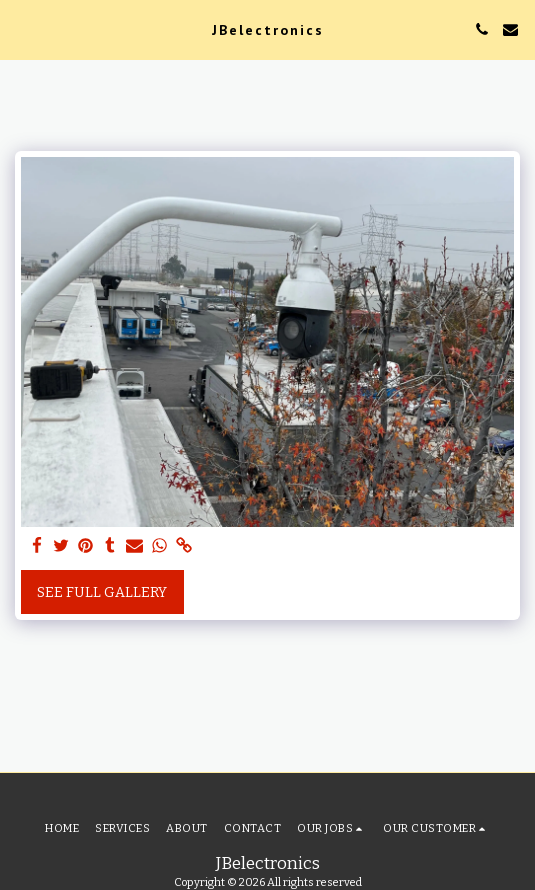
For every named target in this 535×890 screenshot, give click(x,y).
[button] (22, 29)
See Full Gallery (102, 592)
